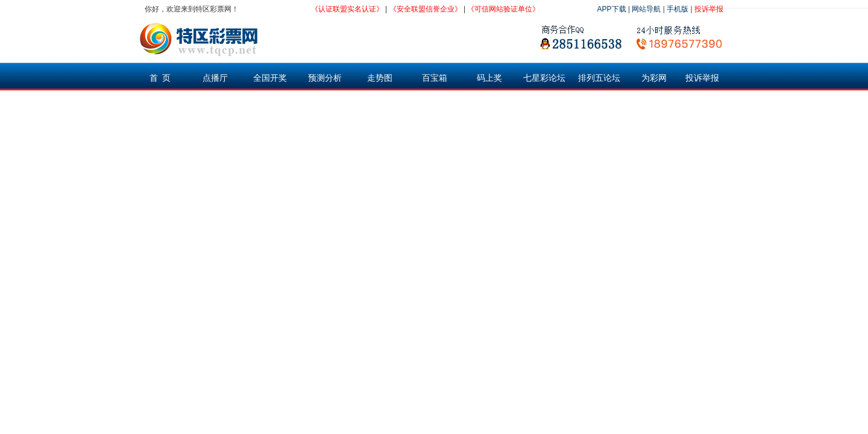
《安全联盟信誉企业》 (426, 9)
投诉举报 (709, 9)
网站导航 (646, 9)
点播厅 (215, 78)
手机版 (678, 9)
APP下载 (612, 9)
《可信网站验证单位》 (503, 9)
